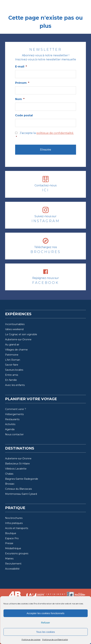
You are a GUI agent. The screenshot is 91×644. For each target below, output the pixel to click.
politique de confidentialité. (55, 133)
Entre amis (12, 375)
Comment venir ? (16, 409)
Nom (20, 99)
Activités (10, 424)
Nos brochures (14, 518)
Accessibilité (12, 569)
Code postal (24, 115)
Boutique (11, 533)
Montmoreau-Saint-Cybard (21, 494)
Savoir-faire (12, 365)
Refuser (46, 623)
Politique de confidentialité (55, 640)
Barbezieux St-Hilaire (17, 464)
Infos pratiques (14, 523)
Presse (9, 543)
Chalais (9, 474)
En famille (11, 380)
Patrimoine (12, 355)
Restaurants (12, 419)
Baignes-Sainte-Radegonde (22, 479)
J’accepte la (46, 135)
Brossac (10, 484)
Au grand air (12, 345)
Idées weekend (14, 329)
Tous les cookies (45, 632)
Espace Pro (12, 538)
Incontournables (15, 324)
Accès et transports (17, 528)
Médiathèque (13, 548)
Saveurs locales (14, 370)
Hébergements (14, 414)
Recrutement (13, 564)
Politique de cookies (31, 640)
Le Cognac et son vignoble (21, 334)
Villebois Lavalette (16, 469)
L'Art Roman (13, 360)
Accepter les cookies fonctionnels (46, 613)
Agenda (10, 429)
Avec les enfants (15, 385)
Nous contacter (14, 434)
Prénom (22, 83)
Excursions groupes (17, 553)
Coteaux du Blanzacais (18, 489)
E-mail (21, 67)
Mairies (9, 559)
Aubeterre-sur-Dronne (18, 339)
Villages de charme (16, 350)
